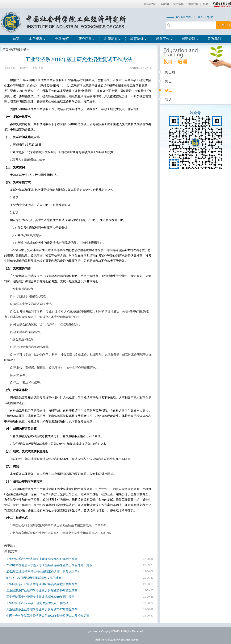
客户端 (165, 4)
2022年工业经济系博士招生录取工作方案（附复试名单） (43, 572)
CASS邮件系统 (184, 17)
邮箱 (206, 4)
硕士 (26, 50)
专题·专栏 (62, 39)
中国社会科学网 (221, 4)
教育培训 (138, 39)
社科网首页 (150, 4)
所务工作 (164, 39)
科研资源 (190, 39)
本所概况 (37, 39)
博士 (168, 81)
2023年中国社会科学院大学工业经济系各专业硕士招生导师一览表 (49, 565)
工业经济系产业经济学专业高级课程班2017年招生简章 (42, 559)
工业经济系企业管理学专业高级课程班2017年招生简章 (42, 609)
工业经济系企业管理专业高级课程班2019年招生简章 (40, 597)
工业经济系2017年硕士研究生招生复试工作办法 (37, 603)
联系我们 (214, 39)
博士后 (170, 72)
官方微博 (178, 4)
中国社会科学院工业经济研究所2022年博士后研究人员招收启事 (48, 616)
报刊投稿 (193, 4)
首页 (16, 39)
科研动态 (113, 39)
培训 (168, 99)
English (209, 17)
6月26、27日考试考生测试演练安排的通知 (34, 578)
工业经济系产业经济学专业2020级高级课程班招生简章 (42, 584)
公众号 (199, 17)
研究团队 (87, 39)
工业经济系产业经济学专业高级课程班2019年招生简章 (42, 590)
